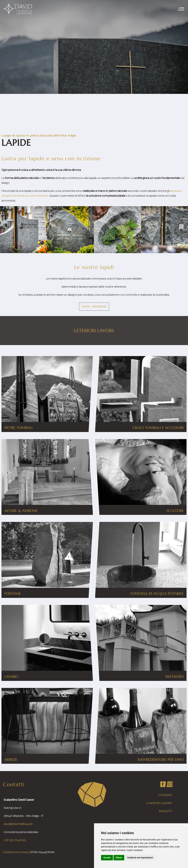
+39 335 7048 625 (15, 840)
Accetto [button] (107, 858)
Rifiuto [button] (119, 858)
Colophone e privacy (16, 852)
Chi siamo (165, 795)
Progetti (165, 811)
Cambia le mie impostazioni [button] (140, 858)
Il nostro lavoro (159, 803)
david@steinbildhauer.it (18, 824)
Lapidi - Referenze (94, 306)
